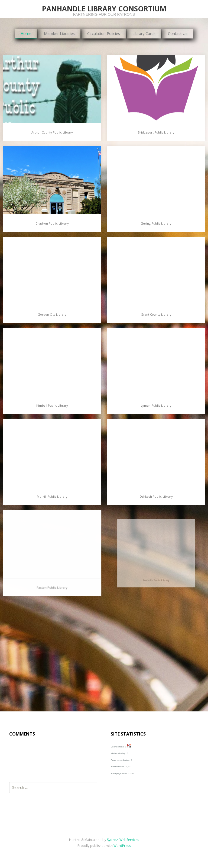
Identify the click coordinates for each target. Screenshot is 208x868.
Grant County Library (156, 314)
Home (26, 33)
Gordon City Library (52, 314)
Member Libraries (59, 33)
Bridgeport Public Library (156, 132)
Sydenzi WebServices (123, 840)
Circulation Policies (104, 33)
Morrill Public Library (52, 495)
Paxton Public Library (52, 578)
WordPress (122, 846)
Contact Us (178, 33)
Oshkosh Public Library (156, 493)
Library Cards (144, 33)
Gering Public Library (156, 223)
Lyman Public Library (156, 405)
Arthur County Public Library (52, 132)
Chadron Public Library (52, 223)
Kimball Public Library (52, 405)
